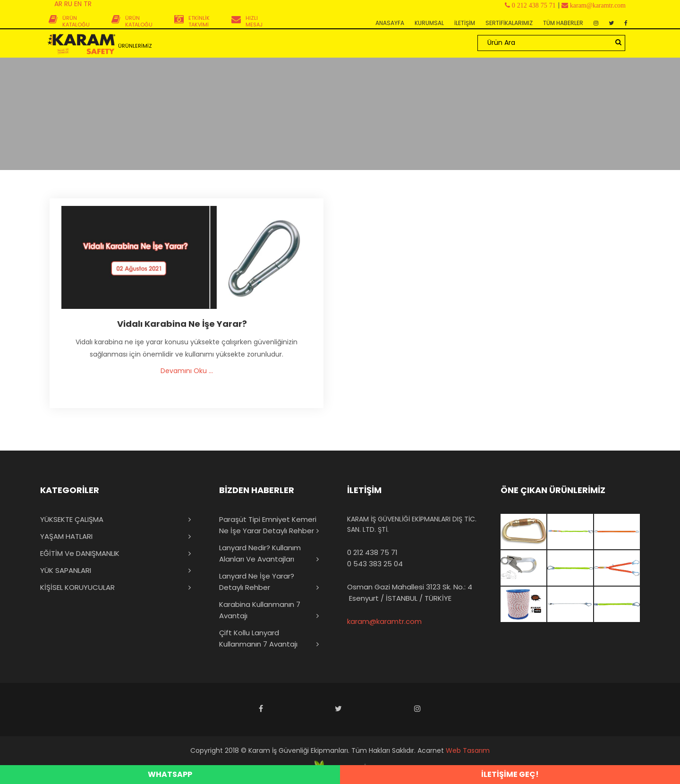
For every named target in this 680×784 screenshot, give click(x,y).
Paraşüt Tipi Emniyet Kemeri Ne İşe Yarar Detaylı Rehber (268, 525)
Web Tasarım (468, 750)
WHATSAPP (170, 774)
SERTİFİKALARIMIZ (509, 23)
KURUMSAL (429, 23)
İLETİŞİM (465, 23)
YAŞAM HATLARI (66, 536)
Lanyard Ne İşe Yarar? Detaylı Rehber (257, 582)
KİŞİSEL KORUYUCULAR (77, 587)
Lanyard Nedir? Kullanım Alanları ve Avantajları (260, 553)
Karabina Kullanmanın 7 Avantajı (260, 610)
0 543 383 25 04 (375, 564)
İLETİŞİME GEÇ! (510, 774)
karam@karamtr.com (384, 621)
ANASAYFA (390, 23)
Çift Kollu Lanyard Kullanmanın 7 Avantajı (258, 638)
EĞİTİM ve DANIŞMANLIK (80, 553)
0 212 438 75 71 (372, 552)
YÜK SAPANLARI (66, 570)
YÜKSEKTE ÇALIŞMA (72, 519)
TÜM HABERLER (563, 23)
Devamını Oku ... (187, 371)
